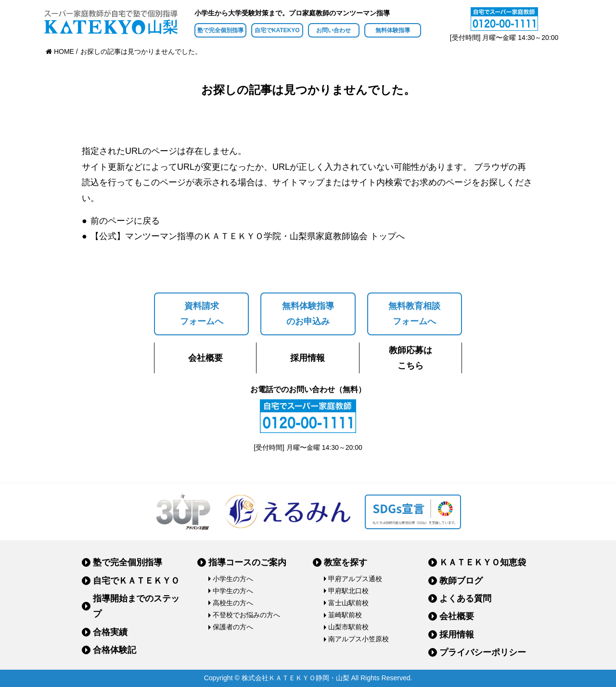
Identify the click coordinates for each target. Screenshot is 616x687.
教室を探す (346, 562)
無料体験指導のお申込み (308, 314)
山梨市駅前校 (348, 627)
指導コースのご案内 (247, 562)
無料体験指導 (393, 30)
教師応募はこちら (411, 358)
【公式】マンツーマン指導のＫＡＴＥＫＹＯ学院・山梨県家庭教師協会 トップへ (248, 236)
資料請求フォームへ (202, 314)
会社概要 (205, 358)
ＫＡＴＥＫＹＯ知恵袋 (483, 562)
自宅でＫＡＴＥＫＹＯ (136, 581)
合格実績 (110, 632)
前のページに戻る (125, 221)
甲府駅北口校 (348, 591)
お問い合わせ (334, 30)
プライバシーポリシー (483, 652)
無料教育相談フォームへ (414, 314)
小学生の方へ (233, 579)
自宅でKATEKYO (277, 30)
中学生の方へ (233, 591)
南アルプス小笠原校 (359, 639)
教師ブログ (461, 581)
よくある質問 (465, 598)
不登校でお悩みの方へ (246, 615)
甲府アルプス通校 (355, 579)
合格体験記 (115, 650)
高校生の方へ (233, 603)
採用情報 (308, 358)
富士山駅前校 (348, 603)
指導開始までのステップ (136, 606)
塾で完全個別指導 (220, 30)
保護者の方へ (233, 627)
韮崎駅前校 (345, 615)
